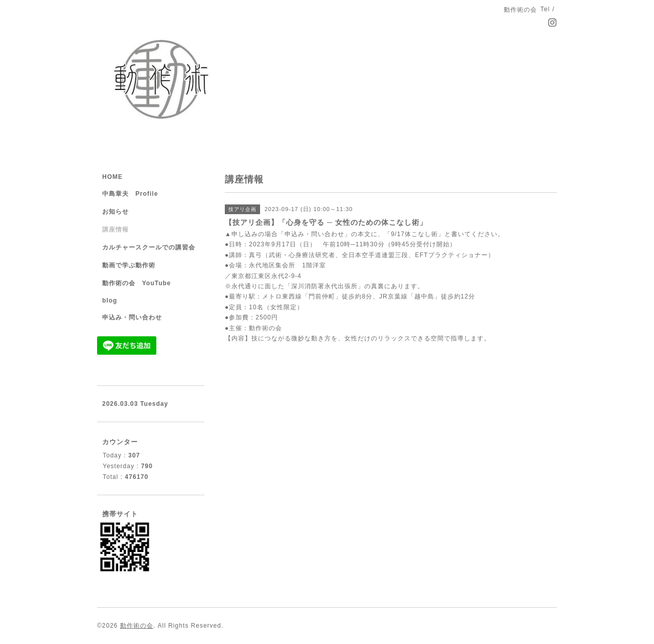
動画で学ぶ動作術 (129, 265)
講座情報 (115, 229)
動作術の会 (137, 626)
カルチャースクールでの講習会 (149, 247)
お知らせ (115, 212)
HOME (112, 177)
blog (110, 301)
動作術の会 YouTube (137, 283)
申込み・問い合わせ (132, 317)
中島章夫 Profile (130, 194)
